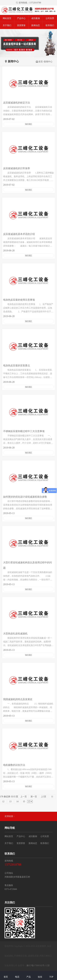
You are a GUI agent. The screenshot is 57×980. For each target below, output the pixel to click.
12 (3, 802)
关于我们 (7, 25)
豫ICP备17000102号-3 (36, 965)
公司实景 (50, 18)
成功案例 (36, 18)
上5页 (44, 797)
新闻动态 (36, 25)
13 (10, 802)
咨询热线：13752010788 (28, 3)
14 (17, 802)
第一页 (34, 797)
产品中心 (21, 18)
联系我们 (50, 25)
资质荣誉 (21, 25)
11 (52, 797)
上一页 (24, 797)
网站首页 (7, 18)
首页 (39, 62)
